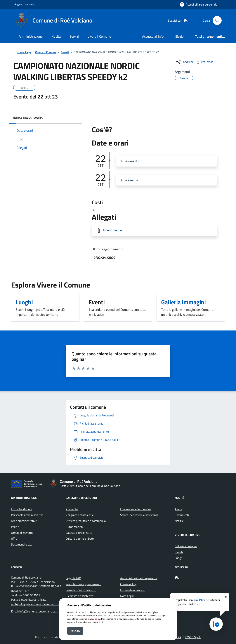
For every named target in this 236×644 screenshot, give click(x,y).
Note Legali (127, 596)
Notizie (179, 521)
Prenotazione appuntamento (84, 584)
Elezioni (181, 36)
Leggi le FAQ (73, 578)
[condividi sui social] (184, 62)
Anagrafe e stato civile (80, 515)
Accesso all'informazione (157, 36)
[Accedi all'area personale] (198, 4)
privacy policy (94, 619)
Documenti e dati (22, 544)
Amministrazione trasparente (139, 578)
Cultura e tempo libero (80, 539)
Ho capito (75, 631)
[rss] (184, 20)
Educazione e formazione (136, 509)
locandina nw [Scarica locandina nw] (112, 230)
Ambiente (72, 509)
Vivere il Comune (46, 52)
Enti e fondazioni (22, 509)
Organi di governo (22, 533)
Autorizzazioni (75, 527)
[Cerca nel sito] (217, 20)
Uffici (14, 539)
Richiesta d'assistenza (79, 596)
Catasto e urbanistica (79, 533)
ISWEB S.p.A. (193, 637)
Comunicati (182, 515)
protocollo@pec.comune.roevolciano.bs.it (36, 604)
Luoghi (179, 558)
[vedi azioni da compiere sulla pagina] (205, 62)
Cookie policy (128, 584)
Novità (180, 498)
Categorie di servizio (81, 498)
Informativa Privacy (132, 590)
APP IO (200, 600)
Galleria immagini (186, 546)
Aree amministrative (24, 521)
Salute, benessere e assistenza (139, 515)
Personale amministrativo (27, 515)
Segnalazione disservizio (81, 590)
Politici (15, 527)
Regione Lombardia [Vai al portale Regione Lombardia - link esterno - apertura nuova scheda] (25, 4)
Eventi (65, 52)
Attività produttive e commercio (86, 521)
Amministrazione (24, 498)
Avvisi (179, 509)
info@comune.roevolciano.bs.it (39, 611)
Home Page (24, 52)
